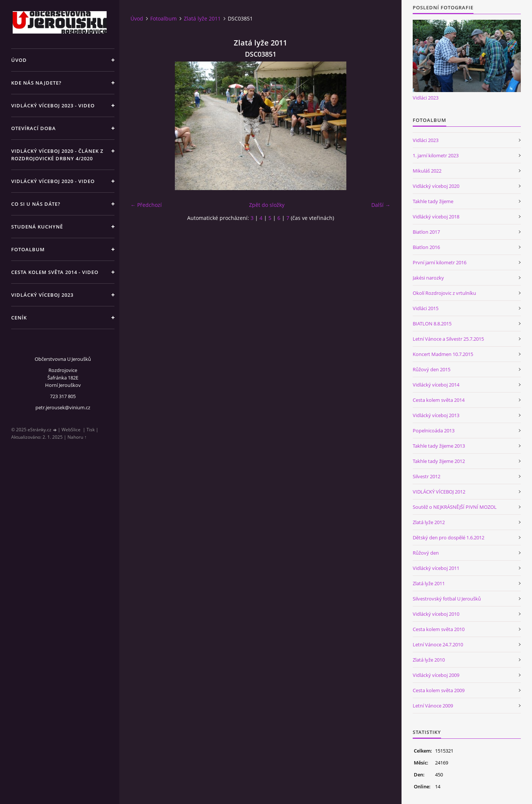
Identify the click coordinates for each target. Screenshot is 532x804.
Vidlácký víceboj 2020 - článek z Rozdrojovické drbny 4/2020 (57, 155)
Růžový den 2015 (432, 369)
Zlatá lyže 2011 (202, 18)
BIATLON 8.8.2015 (432, 324)
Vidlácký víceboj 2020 (436, 186)
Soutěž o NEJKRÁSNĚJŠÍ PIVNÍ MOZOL (455, 507)
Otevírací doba (34, 128)
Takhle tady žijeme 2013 (439, 446)
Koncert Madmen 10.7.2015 (443, 354)
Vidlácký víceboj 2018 (436, 217)
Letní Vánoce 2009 (433, 706)
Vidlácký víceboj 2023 (42, 295)
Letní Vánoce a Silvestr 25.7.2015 (448, 339)
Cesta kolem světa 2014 (439, 400)
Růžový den (426, 553)
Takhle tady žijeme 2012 (439, 461)
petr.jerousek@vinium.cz (63, 407)
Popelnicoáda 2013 (434, 431)
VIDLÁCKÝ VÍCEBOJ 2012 (439, 492)
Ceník (19, 318)
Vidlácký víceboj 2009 (436, 675)
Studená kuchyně (37, 227)
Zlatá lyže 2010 (429, 660)
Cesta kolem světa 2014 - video (55, 272)
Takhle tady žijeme (433, 201)
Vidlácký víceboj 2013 (436, 415)
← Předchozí (146, 205)
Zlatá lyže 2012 (429, 522)
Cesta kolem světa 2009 (439, 690)
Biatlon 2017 (426, 232)
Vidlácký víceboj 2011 (436, 568)
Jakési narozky (428, 278)
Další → (381, 205)
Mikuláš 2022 (427, 171)
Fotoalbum (28, 249)
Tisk (91, 430)
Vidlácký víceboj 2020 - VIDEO (53, 181)
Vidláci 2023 (426, 98)
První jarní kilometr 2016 (440, 262)
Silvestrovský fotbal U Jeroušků (447, 599)
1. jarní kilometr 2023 (436, 155)
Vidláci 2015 (426, 308)
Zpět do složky (267, 205)
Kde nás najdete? (36, 83)
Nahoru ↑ (77, 437)
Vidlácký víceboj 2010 (436, 614)
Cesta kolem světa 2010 (439, 629)
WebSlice (71, 430)
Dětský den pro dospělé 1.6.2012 (448, 537)
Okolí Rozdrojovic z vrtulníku (444, 293)
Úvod (19, 60)
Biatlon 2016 (426, 247)
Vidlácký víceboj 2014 (436, 385)
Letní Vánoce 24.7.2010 (438, 644)
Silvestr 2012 (426, 476)
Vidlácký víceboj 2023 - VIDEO (53, 105)
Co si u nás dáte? (36, 204)
